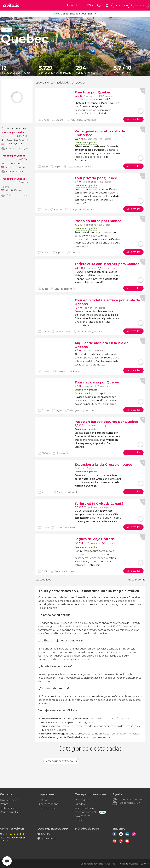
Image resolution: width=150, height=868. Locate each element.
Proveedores (82, 800)
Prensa (4, 804)
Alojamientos (83, 816)
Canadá (7, 30)
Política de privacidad (128, 864)
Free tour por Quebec (13, 132)
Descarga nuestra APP (53, 829)
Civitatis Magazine (48, 804)
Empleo (80, 820)
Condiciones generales (92, 864)
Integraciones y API (86, 812)
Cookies (145, 864)
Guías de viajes (46, 808)
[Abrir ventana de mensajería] (7, 861)
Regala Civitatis (9, 812)
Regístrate (140, 5)
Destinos (43, 800)
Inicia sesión (121, 5)
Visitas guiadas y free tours (61, 761)
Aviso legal (110, 864)
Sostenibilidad (8, 808)
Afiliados (80, 804)
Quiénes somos (9, 800)
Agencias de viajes (85, 808)
